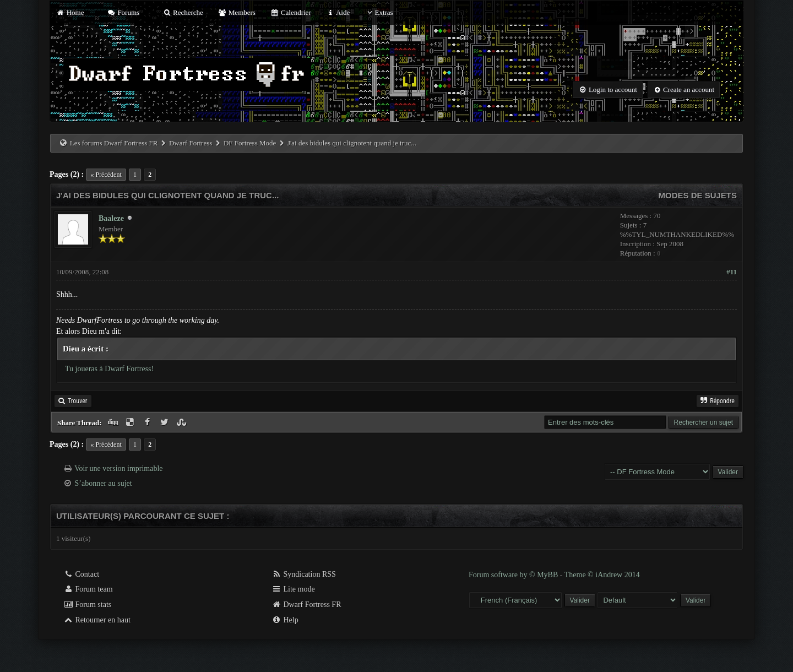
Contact (81, 574)
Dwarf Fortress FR (306, 605)
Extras (379, 12)
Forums (123, 12)
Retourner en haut (97, 620)
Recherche (183, 12)
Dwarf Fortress (191, 143)
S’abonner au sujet (104, 483)
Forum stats (87, 605)
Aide (338, 12)
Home (70, 12)
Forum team (88, 589)
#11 (732, 272)
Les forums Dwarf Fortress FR (114, 143)
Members (237, 12)
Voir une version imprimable (118, 468)
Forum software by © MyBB (514, 575)
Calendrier (291, 12)
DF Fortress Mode (250, 143)
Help (285, 620)
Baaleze (111, 218)
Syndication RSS (304, 574)
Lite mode (293, 589)
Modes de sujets (697, 195)
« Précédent (106, 175)
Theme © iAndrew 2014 (602, 575)
